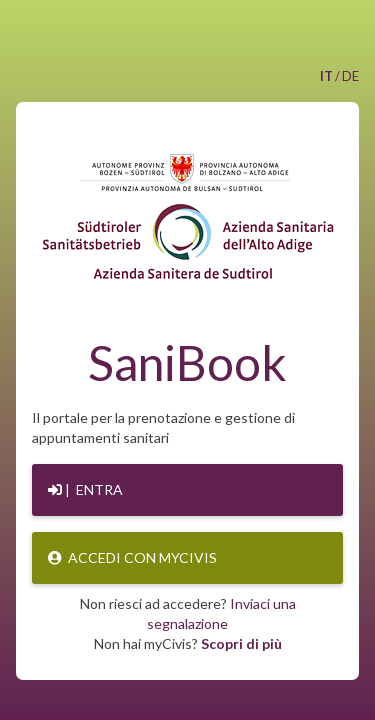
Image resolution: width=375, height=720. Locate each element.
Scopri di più (241, 643)
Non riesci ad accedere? (188, 613)
